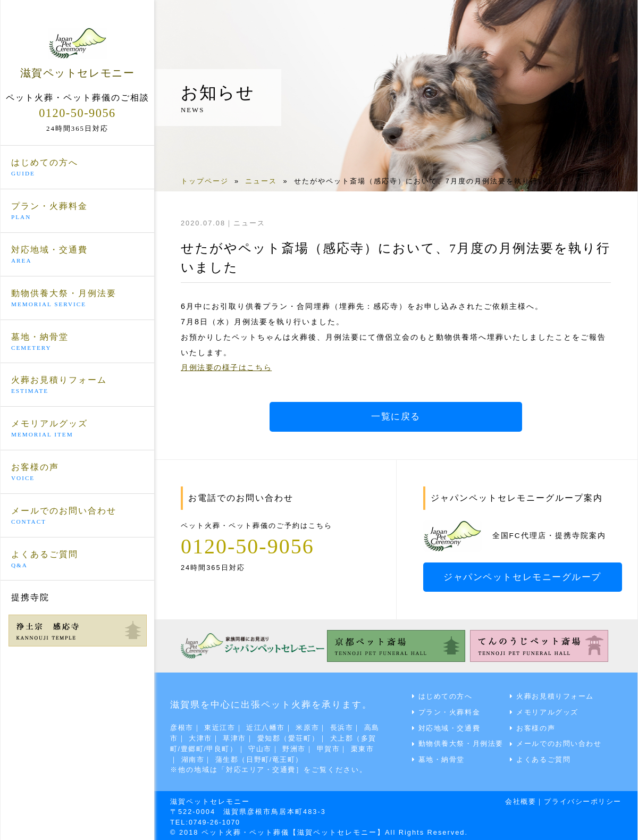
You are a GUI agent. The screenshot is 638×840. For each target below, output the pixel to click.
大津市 (209, 737)
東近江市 (221, 726)
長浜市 (345, 726)
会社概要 (518, 799)
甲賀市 (356, 747)
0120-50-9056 (77, 112)
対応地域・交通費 (77, 255)
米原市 (311, 726)
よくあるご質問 (77, 559)
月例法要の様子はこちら (228, 367)
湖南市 (217, 757)
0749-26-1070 (216, 819)
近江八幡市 (268, 726)
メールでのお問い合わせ (77, 516)
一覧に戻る (396, 417)
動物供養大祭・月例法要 (77, 298)
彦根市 (182, 726)
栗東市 (182, 757)
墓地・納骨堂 (77, 342)
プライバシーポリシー (582, 799)
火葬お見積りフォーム (77, 385)
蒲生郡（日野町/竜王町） (285, 757)
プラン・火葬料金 (77, 212)
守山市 (287, 747)
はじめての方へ (77, 168)
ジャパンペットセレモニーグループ (524, 577)
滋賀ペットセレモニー (77, 53)
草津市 (244, 737)
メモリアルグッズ (77, 429)
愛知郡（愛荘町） (299, 737)
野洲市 (321, 747)
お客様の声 (77, 473)
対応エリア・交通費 (262, 767)
